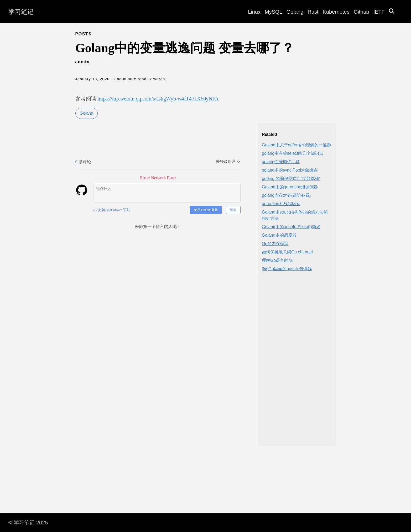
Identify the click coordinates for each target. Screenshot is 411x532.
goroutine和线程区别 (281, 204)
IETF (379, 12)
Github (361, 12)
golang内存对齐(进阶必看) (286, 195)
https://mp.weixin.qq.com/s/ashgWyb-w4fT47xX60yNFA (158, 99)
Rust (313, 12)
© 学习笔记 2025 (28, 523)
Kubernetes (336, 12)
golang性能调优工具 (281, 162)
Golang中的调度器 (279, 235)
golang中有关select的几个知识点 (293, 153)
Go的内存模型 (275, 244)
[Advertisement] (297, 363)
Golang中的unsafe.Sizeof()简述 (291, 227)
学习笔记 (21, 12)
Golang (295, 12)
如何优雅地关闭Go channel (287, 252)
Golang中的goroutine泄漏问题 (290, 187)
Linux (254, 12)
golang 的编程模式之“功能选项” (291, 179)
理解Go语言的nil (277, 260)
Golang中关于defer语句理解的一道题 (296, 145)
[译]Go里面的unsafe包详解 (287, 269)
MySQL (274, 12)
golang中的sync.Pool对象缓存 (290, 170)
